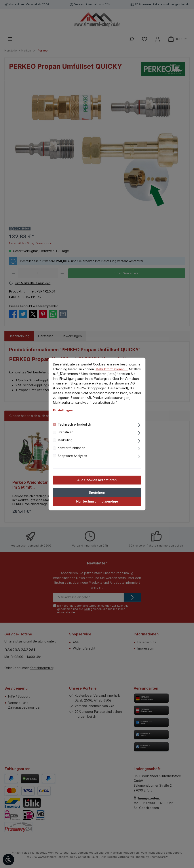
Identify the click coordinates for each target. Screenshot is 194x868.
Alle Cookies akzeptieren (97, 480)
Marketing (65, 440)
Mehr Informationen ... (112, 369)
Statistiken (66, 432)
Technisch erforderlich (74, 424)
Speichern (97, 493)
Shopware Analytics (72, 456)
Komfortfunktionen (71, 448)
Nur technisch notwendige (97, 502)
